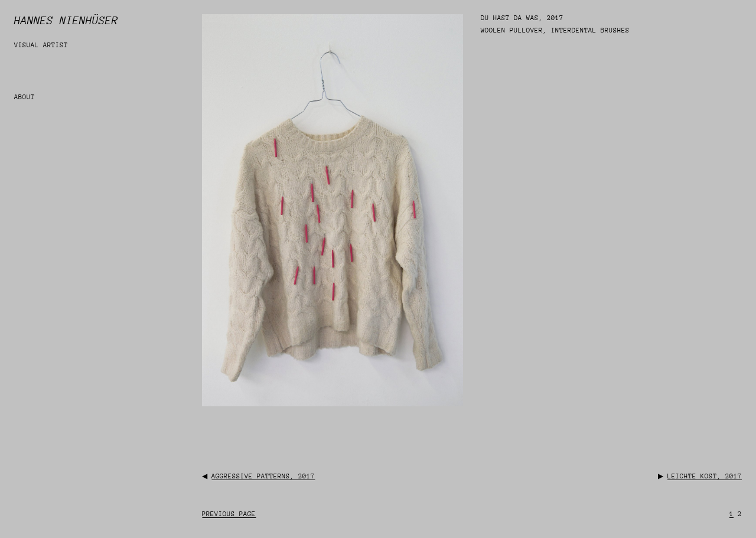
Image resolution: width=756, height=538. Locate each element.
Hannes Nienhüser (66, 20)
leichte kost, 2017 (705, 476)
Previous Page (229, 514)
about (25, 97)
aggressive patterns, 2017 (263, 476)
